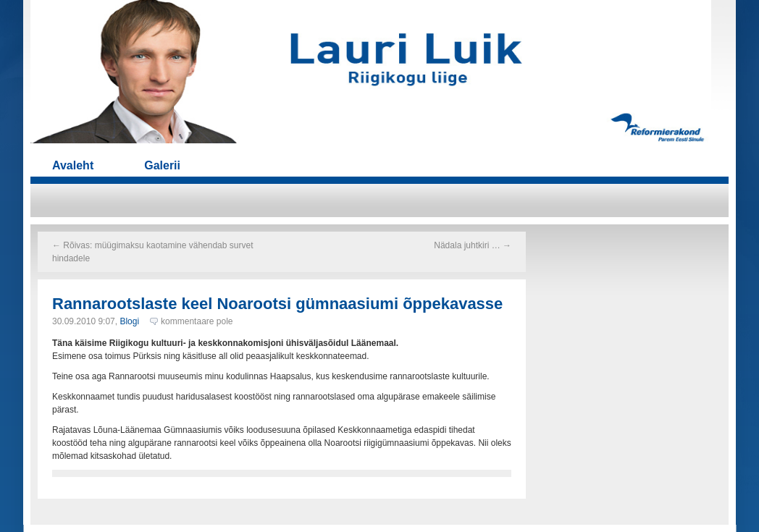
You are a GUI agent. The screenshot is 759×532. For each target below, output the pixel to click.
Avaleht (73, 165)
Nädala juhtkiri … (473, 245)
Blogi (129, 321)
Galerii (162, 165)
